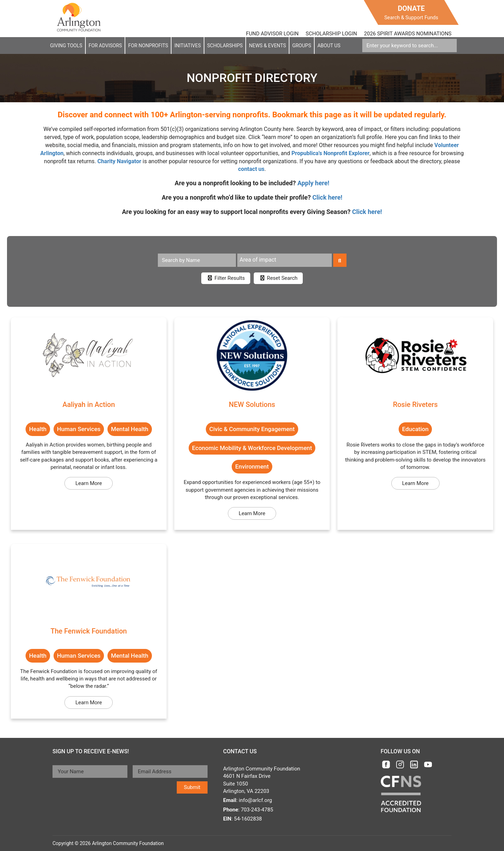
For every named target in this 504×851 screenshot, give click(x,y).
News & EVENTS (267, 46)
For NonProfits (148, 46)
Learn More (89, 483)
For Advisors (105, 46)
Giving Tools (66, 46)
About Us (329, 46)
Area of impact (258, 260)
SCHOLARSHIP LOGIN (331, 34)
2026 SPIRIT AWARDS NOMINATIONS (408, 34)
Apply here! (313, 183)
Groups (302, 46)
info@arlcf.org (255, 800)
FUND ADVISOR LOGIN (272, 34)
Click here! (328, 197)
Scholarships (225, 46)
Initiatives (187, 46)
